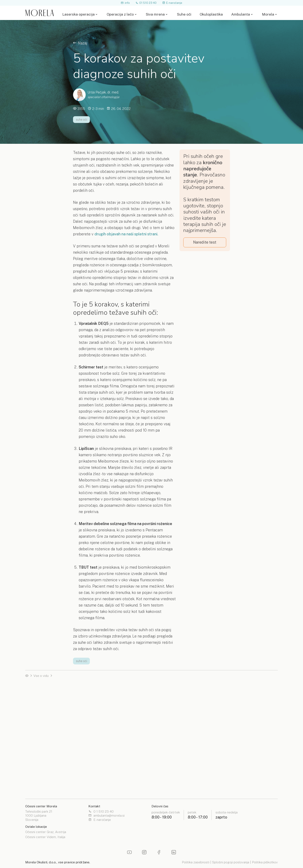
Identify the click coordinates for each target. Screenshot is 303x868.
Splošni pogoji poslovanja (231, 862)
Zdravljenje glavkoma (232, 707)
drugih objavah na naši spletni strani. (126, 234)
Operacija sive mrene (232, 752)
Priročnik (95, 713)
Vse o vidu (41, 676)
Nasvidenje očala (38, 707)
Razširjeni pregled (229, 728)
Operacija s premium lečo (44, 740)
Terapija (94, 728)
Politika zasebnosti (196, 862)
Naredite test (205, 242)
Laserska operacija (78, 14)
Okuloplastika (211, 14)
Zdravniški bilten (101, 779)
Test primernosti (37, 701)
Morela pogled (36, 785)
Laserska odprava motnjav (235, 695)
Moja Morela (225, 785)
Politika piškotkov (265, 862)
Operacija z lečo (120, 14)
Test (92, 734)
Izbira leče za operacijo (170, 701)
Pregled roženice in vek (233, 734)
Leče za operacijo (166, 695)
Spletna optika (163, 773)
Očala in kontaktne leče (233, 746)
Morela (268, 14)
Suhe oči (184, 14)
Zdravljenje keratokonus (234, 701)
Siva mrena (155, 14)
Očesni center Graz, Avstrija (46, 832)
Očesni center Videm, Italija (45, 837)
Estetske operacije (167, 728)
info (125, 3)
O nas (220, 773)
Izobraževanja (99, 785)
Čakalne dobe (35, 734)
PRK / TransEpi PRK (104, 707)
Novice (94, 773)
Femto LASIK (99, 701)
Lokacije (159, 779)
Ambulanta (241, 14)
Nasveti (31, 779)
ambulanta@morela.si (106, 816)
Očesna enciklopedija (41, 773)
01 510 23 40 (146, 3)
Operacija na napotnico (42, 728)
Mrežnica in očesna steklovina (238, 740)
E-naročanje (172, 3)
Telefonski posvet (38, 713)
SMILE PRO (98, 695)
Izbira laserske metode (106, 689)
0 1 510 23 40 (101, 812)
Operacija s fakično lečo (234, 689)
